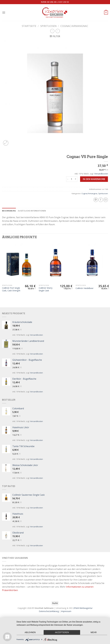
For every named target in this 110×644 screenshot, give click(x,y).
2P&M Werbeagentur (83, 608)
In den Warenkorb (94, 179)
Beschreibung (9, 211)
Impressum (66, 611)
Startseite (29, 26)
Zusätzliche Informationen (32, 211)
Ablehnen (30, 632)
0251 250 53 (64, 2)
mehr (94, 632)
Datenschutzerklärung (49, 611)
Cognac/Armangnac (74, 26)
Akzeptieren (62, 632)
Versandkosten (101, 174)
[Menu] (4, 12)
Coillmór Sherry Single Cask (46, 289)
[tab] (9, 211)
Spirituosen (48, 26)
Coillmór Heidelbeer (84, 288)
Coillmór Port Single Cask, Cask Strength (11, 289)
